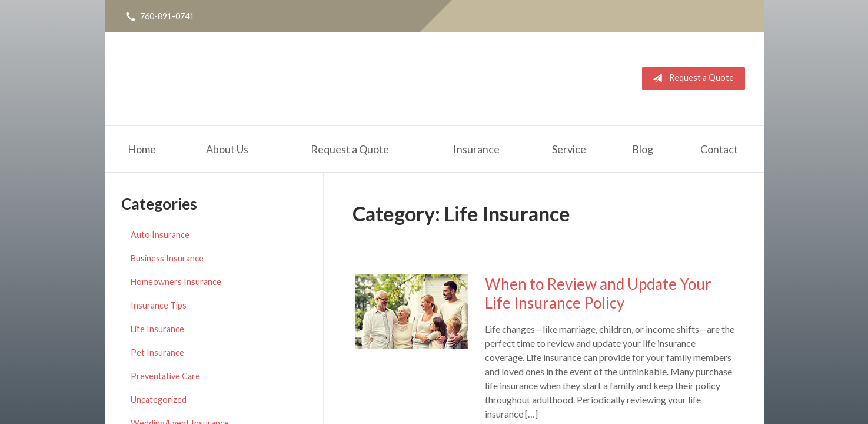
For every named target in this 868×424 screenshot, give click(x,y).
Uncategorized (159, 400)
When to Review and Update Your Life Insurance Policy (598, 294)
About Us (227, 149)
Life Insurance (157, 329)
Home (142, 149)
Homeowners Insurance (176, 282)
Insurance (476, 149)
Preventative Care (165, 376)
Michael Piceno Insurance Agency (235, 78)
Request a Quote (691, 78)
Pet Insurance (157, 352)
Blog (643, 149)
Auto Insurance (160, 235)
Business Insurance (167, 258)
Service (569, 149)
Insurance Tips (159, 305)
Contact (719, 149)
